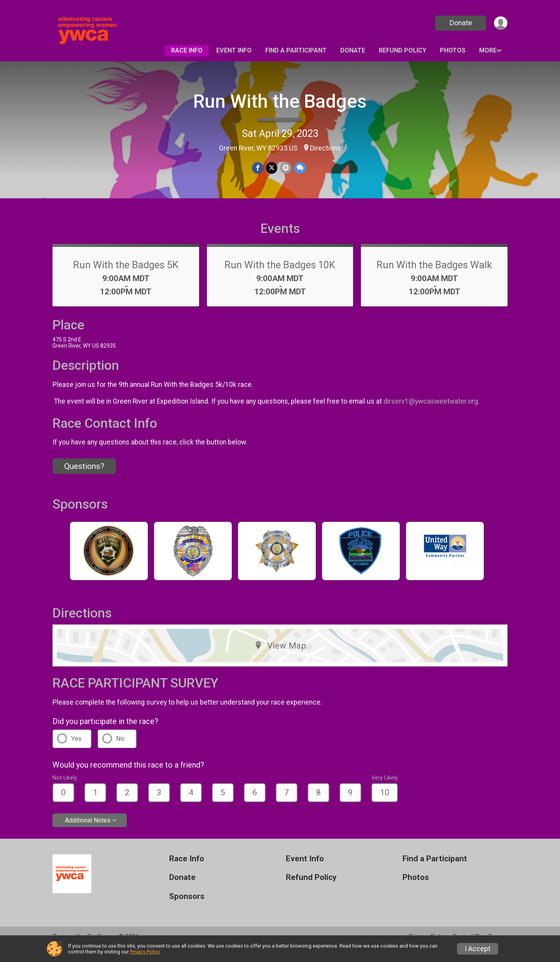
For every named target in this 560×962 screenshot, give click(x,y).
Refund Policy (402, 50)
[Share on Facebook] (258, 168)
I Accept (478, 949)
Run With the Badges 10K (280, 276)
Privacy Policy (145, 952)
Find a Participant (296, 50)
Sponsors (187, 907)
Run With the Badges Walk (434, 276)
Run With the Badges (280, 101)
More (488, 50)
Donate (460, 23)
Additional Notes (88, 831)
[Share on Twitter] (272, 168)
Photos (453, 50)
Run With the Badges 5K (126, 276)
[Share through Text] (299, 168)
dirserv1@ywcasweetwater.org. (432, 412)
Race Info (187, 50)
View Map (280, 656)
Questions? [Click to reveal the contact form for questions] (84, 477)
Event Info (234, 50)
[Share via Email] (285, 168)
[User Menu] (500, 23)
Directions (325, 148)
